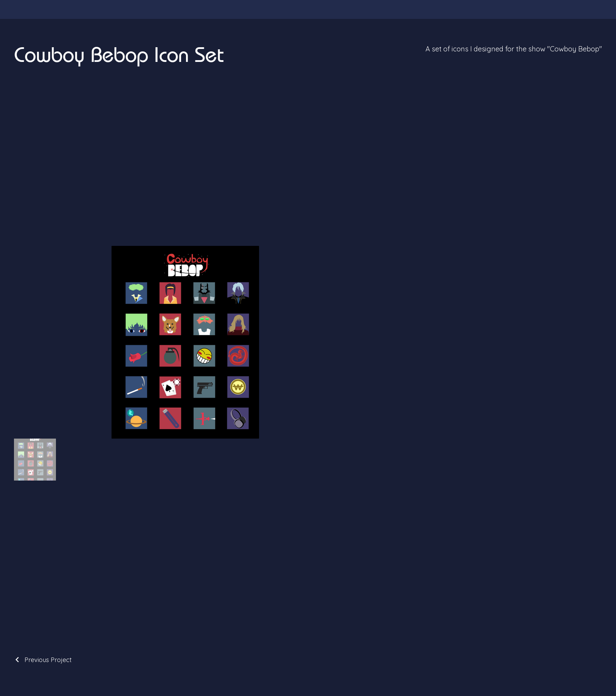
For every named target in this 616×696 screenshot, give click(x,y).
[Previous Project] (43, 660)
